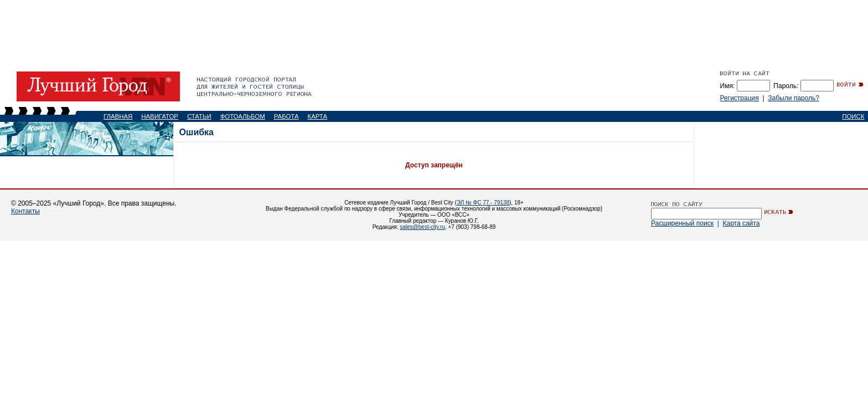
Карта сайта (741, 223)
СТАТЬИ (199, 116)
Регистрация (740, 98)
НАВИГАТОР (160, 116)
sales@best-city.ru (422, 227)
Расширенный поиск (682, 223)
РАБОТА (286, 116)
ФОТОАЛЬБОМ (243, 116)
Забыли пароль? (794, 98)
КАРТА (318, 116)
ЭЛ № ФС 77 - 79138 (483, 203)
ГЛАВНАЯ (118, 116)
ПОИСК (853, 116)
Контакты (25, 211)
